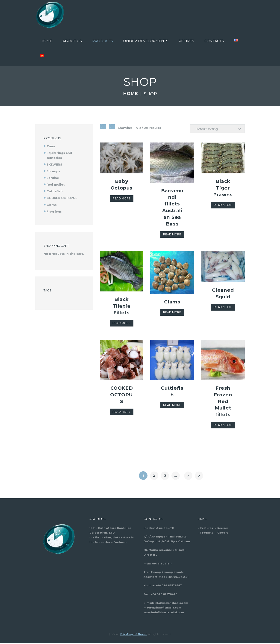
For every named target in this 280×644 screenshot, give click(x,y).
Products (207, 534)
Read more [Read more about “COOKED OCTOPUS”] (122, 419)
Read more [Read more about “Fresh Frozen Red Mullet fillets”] (223, 426)
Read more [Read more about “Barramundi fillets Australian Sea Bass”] (172, 235)
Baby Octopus (122, 188)
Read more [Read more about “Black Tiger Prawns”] (223, 205)
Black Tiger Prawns (223, 188)
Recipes (223, 529)
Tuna (51, 146)
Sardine (53, 178)
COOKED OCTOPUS (122, 399)
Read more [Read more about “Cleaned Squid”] (223, 308)
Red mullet (56, 184)
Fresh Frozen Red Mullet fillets (223, 402)
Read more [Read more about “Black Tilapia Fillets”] (122, 324)
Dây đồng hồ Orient (134, 635)
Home (130, 94)
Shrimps (53, 171)
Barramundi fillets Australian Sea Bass (172, 207)
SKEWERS (55, 164)
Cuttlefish (172, 392)
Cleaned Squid (223, 294)
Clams (172, 302)
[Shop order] (217, 129)
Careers (223, 534)
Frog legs (55, 211)
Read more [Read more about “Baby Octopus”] (122, 206)
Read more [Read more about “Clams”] (172, 313)
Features (207, 529)
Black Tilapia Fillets (122, 306)
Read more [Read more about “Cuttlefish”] (172, 406)
